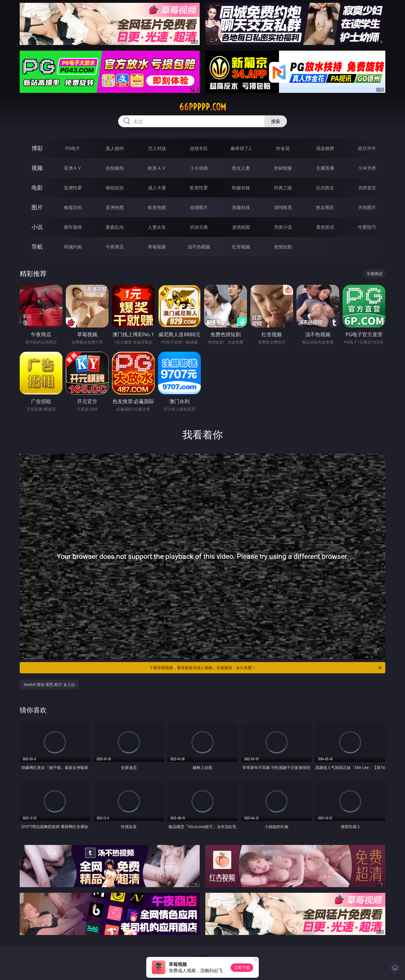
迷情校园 (241, 227)
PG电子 (73, 148)
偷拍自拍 (115, 188)
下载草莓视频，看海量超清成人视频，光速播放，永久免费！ (266, 668)
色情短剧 (283, 247)
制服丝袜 (241, 188)
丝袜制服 (283, 168)
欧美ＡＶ (157, 168)
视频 (37, 168)
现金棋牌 (325, 148)
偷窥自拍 (73, 207)
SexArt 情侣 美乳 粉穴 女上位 (49, 684)
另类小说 (283, 227)
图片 (37, 207)
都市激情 (73, 227)
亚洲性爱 (73, 188)
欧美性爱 (199, 188)
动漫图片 (199, 207)
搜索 (276, 121)
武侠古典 (199, 227)
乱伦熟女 (325, 188)
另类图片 (367, 207)
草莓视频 (157, 247)
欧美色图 (157, 207)
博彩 (37, 148)
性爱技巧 (367, 227)
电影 (37, 188)
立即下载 (242, 967)
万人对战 (157, 148)
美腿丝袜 (241, 207)
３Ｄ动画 (199, 168)
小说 (37, 227)
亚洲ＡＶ (73, 168)
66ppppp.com (203, 107)
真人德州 (115, 148)
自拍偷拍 (115, 168)
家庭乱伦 (115, 227)
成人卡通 (157, 188)
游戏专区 (199, 148)
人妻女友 (157, 227)
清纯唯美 (283, 207)
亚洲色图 (115, 207)
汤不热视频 (199, 247)
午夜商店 (115, 247)
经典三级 (283, 188)
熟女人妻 (241, 168)
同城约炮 (73, 247)
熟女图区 (325, 207)
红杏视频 (241, 247)
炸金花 (283, 148)
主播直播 (325, 168)
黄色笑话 (325, 227)
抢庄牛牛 (367, 148)
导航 (37, 247)
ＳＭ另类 (367, 168)
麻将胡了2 (241, 148)
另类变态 (367, 188)
